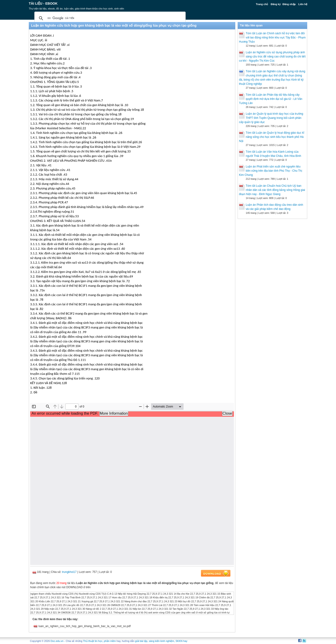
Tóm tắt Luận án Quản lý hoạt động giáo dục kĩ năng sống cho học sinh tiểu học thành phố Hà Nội (272, 137)
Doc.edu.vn (57, 641)
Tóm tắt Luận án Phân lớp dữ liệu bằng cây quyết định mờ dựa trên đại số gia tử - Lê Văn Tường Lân (271, 99)
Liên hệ (303, 4)
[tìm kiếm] (109, 18)
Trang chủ (262, 4)
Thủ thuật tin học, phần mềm (99, 641)
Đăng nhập (289, 4)
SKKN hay (182, 641)
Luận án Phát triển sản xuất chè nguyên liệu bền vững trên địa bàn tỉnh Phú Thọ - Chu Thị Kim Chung (271, 171)
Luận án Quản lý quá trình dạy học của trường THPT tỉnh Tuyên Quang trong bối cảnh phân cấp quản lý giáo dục (271, 118)
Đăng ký (276, 4)
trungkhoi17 (69, 572)
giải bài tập (141, 641)
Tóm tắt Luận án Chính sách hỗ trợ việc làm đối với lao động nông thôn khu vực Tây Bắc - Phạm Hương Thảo (272, 38)
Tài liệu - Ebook (43, 3)
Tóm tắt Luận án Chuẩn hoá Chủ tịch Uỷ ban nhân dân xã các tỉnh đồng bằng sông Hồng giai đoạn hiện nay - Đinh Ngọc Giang (272, 190)
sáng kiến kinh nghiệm (161, 641)
